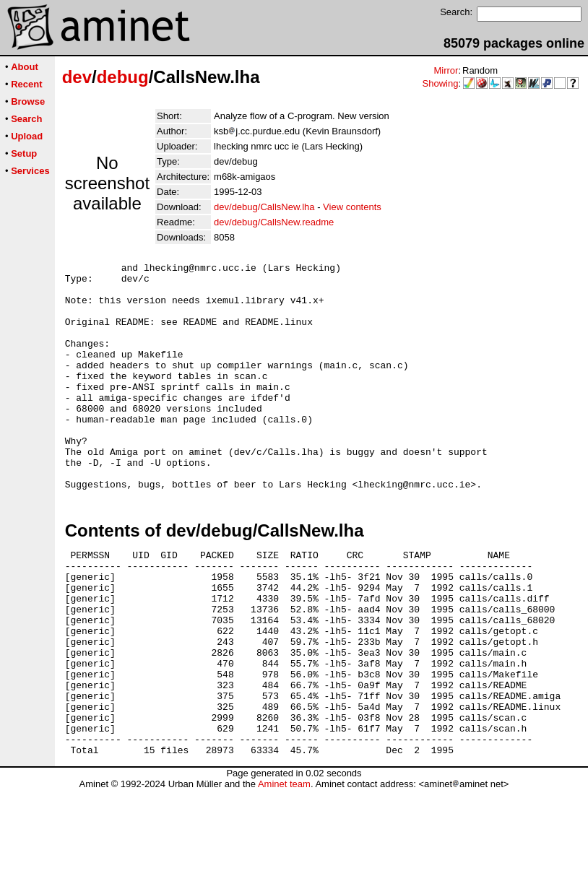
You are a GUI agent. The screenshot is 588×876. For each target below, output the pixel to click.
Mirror (446, 70)
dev (77, 77)
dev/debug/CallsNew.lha (264, 207)
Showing (441, 83)
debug (123, 77)
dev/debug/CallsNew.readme (274, 222)
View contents (352, 207)
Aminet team (284, 871)
